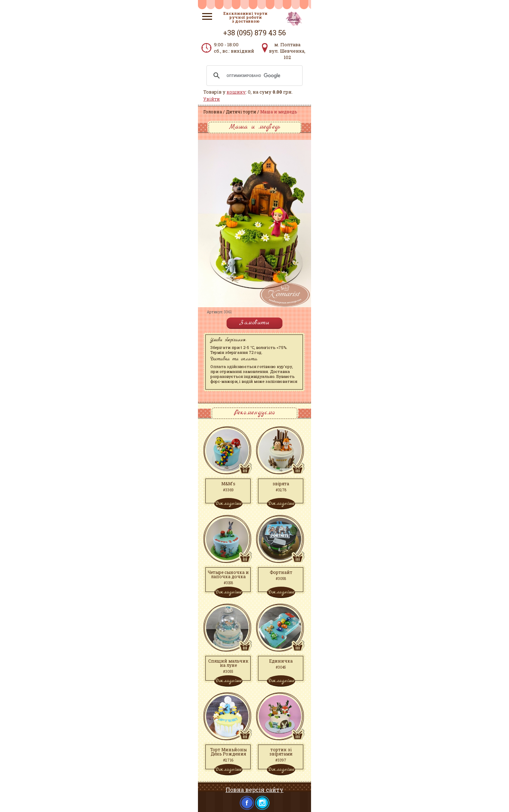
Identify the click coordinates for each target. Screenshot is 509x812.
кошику (236, 92)
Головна (213, 112)
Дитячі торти (241, 112)
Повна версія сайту (255, 790)
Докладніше (228, 503)
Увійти (212, 99)
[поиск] (253, 76)
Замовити (255, 323)
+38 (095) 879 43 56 (255, 32)
